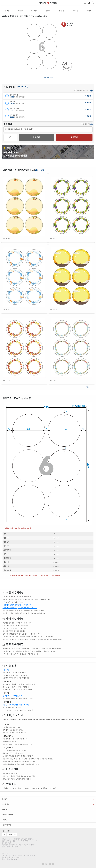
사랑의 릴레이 (6, 825)
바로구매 (74, 137)
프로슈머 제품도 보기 (82, 90)
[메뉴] (3, 3)
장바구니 (36, 137)
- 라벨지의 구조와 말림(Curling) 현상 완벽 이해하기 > (20, 608)
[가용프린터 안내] (23, 87)
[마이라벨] (85, 3)
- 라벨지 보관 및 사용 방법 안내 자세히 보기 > (17, 605)
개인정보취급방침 (7, 815)
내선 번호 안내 (12, 835)
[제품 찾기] (7, 3)
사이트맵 (5, 820)
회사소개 (5, 799)
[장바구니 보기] (93, 3)
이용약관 (5, 810)
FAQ (4, 835)
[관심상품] (10, 137)
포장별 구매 (86, 124)
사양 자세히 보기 (49, 77)
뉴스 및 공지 (6, 804)
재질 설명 (88, 96)
